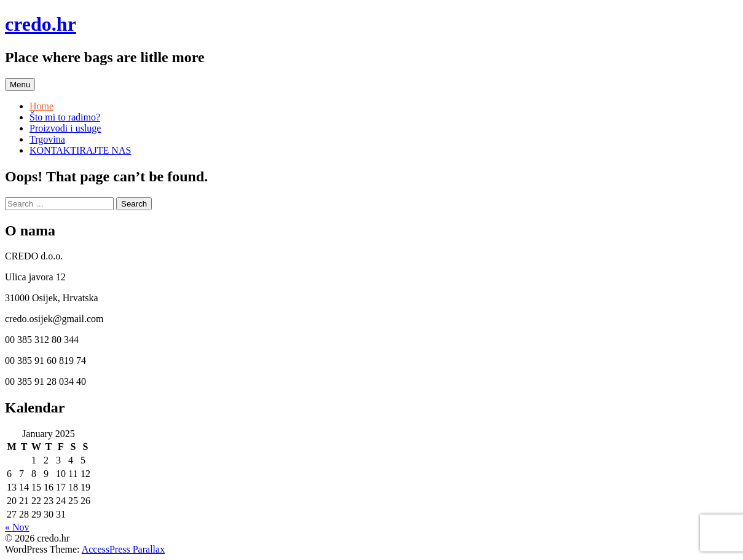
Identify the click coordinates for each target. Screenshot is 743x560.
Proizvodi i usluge (65, 128)
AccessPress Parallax (124, 549)
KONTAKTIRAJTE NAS (80, 150)
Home (41, 106)
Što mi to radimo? (65, 117)
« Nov (17, 527)
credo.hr (41, 24)
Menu (20, 85)
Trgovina (47, 139)
